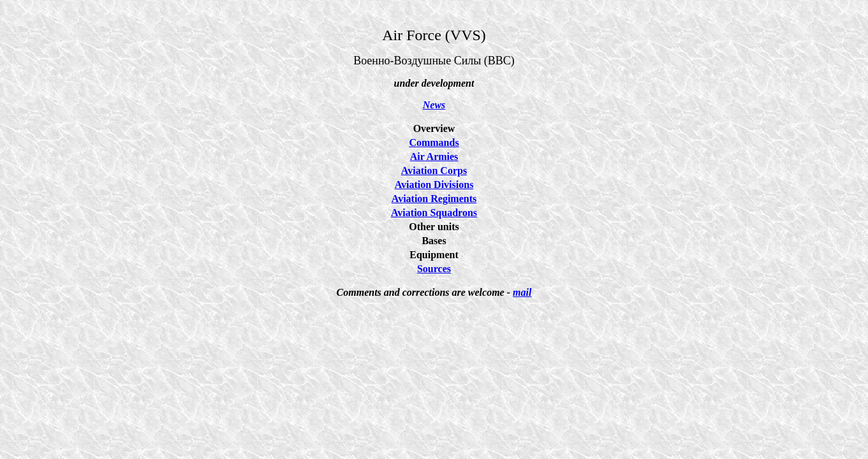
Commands (434, 142)
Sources (434, 269)
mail (522, 292)
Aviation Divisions (434, 185)
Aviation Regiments (434, 199)
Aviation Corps (434, 171)
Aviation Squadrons (434, 213)
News (434, 105)
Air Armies (434, 157)
